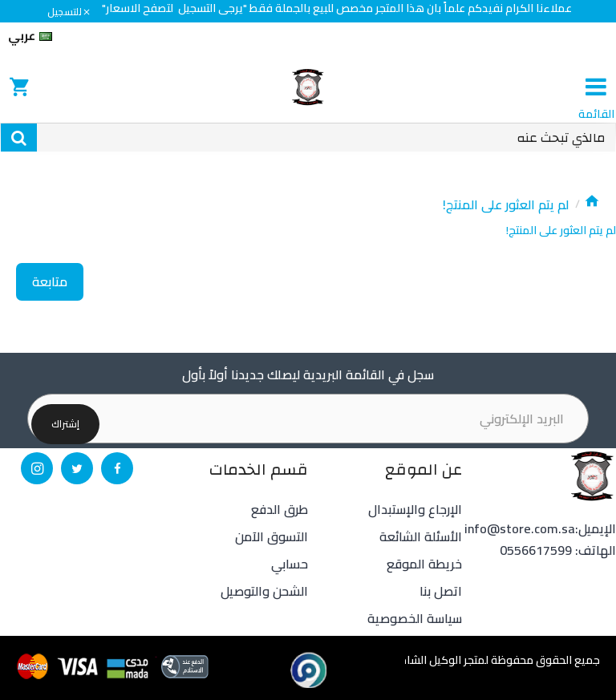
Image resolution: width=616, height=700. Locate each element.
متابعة (50, 281)
